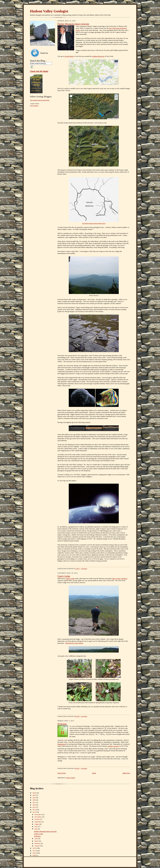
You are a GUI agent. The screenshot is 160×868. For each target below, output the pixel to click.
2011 (34, 851)
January (37, 846)
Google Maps (69, 56)
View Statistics (34, 106)
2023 (34, 795)
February (38, 843)
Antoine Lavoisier (113, 746)
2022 (34, 798)
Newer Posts (62, 773)
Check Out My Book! (39, 71)
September (38, 822)
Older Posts (126, 773)
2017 (34, 802)
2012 (34, 848)
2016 (34, 805)
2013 (34, 812)
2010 (34, 853)
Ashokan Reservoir (98, 56)
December (38, 814)
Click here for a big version (74, 643)
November (38, 817)
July (36, 826)
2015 (34, 807)
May (36, 829)
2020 (34, 800)
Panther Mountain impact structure (73, 24)
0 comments (84, 716)
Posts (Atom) (71, 778)
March (37, 841)
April (36, 839)
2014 (34, 810)
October (37, 819)
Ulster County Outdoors (119, 578)
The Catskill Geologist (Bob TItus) (40, 100)
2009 (34, 855)
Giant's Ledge (64, 576)
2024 (34, 793)
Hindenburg (61, 744)
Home (94, 773)
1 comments (84, 569)
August (37, 824)
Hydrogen (62, 724)
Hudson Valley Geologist (49, 11)
